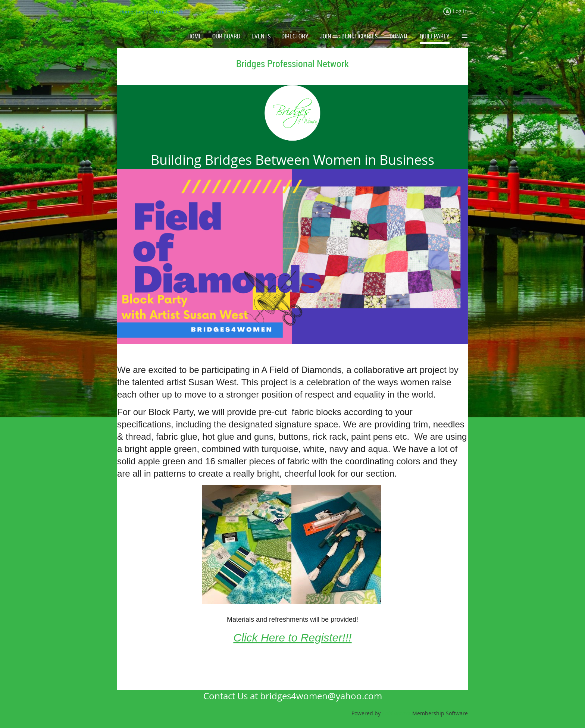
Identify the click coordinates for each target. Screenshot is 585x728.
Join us (143, 12)
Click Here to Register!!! (293, 638)
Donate (162, 12)
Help (178, 12)
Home (126, 12)
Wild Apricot (396, 713)
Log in (460, 11)
